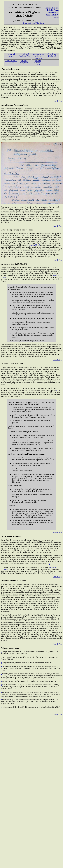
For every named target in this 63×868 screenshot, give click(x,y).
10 (2, 707)
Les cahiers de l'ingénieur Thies (25, 55)
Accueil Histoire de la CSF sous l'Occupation (52, 10)
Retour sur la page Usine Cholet (33, 23)
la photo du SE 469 (34, 245)
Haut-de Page (58, 101)
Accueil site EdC (52, 15)
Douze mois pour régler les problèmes (38, 56)
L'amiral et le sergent (11, 55)
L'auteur (55, 17)
